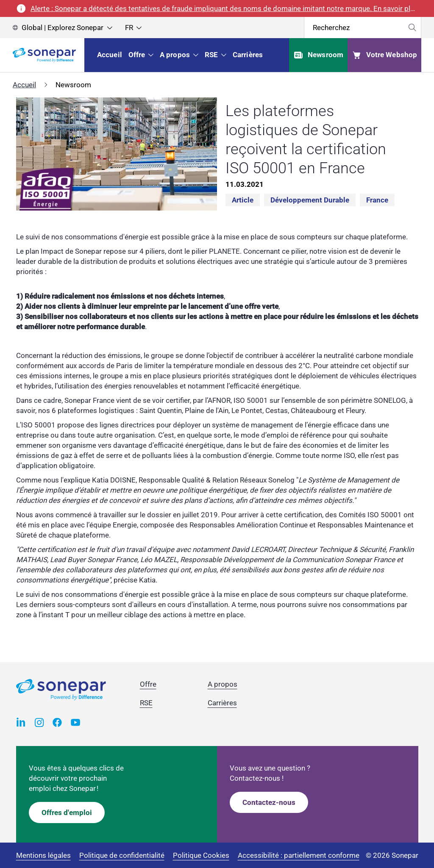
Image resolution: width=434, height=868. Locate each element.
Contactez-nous (269, 802)
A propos (223, 684)
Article (243, 200)
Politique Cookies (201, 855)
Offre (148, 684)
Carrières (222, 703)
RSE (146, 703)
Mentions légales (43, 855)
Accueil (24, 85)
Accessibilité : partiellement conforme (299, 855)
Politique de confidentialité (122, 855)
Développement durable (310, 200)
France (377, 200)
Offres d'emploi (67, 813)
